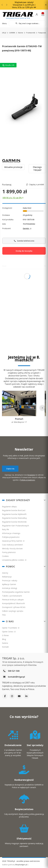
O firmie (5, 635)
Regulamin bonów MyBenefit (14, 514)
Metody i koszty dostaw (12, 548)
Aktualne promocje (13, 167)
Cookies (5, 556)
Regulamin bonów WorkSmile (14, 522)
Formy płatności (9, 552)
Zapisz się (10, 468)
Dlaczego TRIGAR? (37, 169)
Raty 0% (6, 529)
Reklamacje (7, 577)
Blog (4, 639)
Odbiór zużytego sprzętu (13, 611)
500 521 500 (14, 671)
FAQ (4, 615)
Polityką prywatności (28, 480)
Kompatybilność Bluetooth (13, 603)
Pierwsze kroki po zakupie (13, 600)
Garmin (26, 228)
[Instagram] (12, 696)
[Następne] (42, 408)
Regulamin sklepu (9, 507)
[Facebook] (5, 696)
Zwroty (5, 573)
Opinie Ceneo (8, 632)
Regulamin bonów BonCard (14, 510)
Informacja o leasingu (11, 533)
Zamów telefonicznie (24, 240)
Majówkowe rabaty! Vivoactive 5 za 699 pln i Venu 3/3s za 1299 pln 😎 (24, 5)
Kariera (5, 643)
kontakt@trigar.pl (16, 677)
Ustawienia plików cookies (13, 560)
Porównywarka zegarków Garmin (16, 592)
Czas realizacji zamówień (12, 545)
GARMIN (12, 33)
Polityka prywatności (11, 537)
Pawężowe (42, 33)
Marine (21, 33)
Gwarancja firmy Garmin (12, 541)
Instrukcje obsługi (10, 588)
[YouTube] (19, 696)
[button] (46, 5)
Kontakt (5, 647)
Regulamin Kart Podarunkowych (15, 526)
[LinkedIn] (26, 696)
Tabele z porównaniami (12, 596)
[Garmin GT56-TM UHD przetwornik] (24, 108)
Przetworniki (31, 33)
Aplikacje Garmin (9, 584)
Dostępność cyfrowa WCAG (14, 607)
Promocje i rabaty (10, 581)
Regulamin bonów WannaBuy (14, 518)
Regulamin (31, 475)
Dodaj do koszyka (24, 251)
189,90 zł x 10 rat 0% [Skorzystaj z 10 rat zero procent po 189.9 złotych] (12, 198)
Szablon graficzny (15, 865)
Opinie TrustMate (10, 628)
